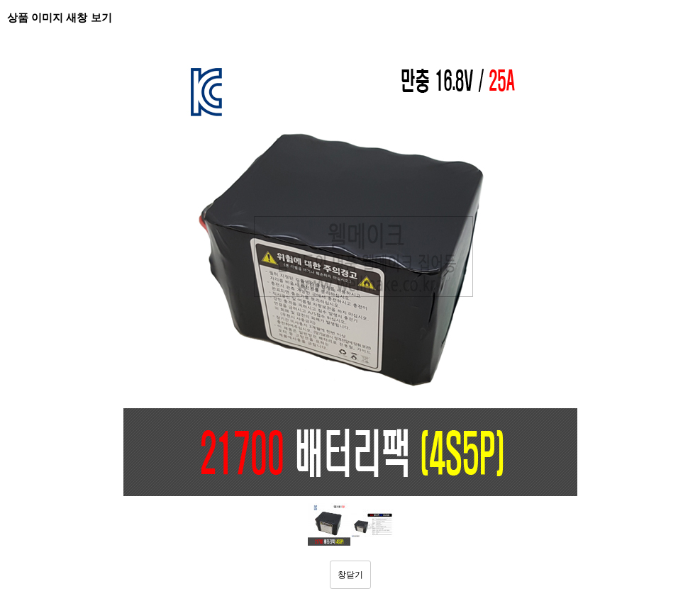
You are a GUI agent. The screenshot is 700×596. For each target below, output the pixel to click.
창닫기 (350, 575)
